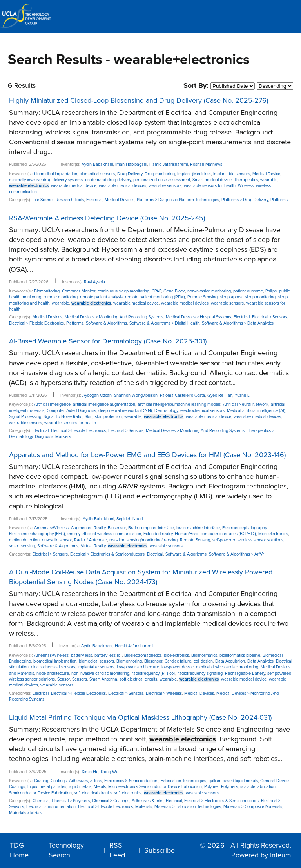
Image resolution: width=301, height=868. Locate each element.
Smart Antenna (103, 679)
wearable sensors (165, 186)
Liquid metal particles (47, 787)
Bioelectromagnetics (143, 655)
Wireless (246, 186)
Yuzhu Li (243, 395)
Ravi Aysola (94, 282)
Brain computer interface (151, 528)
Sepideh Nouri (130, 519)
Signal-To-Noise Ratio (63, 417)
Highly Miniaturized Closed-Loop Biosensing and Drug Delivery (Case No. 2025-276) (139, 100)
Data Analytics (260, 661)
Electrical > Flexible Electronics (36, 323)
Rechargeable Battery (245, 673)
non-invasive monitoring (209, 291)
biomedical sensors (97, 174)
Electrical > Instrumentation (51, 807)
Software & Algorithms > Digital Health (164, 323)
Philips (271, 291)
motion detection (24, 540)
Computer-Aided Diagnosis (71, 411)
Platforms (279, 200)
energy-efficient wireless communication (104, 534)
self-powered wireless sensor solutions (248, 540)
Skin (89, 417)
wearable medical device (74, 186)
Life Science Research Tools (58, 200)
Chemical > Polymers (71, 801)
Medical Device (266, 174)
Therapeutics (246, 180)
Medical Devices (120, 200)
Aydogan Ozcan (97, 395)
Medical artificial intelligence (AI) (256, 411)
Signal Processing (25, 417)
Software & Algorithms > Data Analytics (238, 323)
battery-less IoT (108, 655)
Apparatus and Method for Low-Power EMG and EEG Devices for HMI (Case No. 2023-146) (147, 455)
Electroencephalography (244, 528)
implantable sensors (232, 174)
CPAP (156, 291)
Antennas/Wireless (51, 528)
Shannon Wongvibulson (136, 395)
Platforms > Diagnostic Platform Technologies (178, 200)
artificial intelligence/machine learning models (179, 404)
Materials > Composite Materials (253, 807)
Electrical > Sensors (270, 317)
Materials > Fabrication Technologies (188, 807)
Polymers (229, 787)
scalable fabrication (258, 787)
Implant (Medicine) (194, 174)
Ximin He (90, 772)
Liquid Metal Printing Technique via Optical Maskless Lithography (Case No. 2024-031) (140, 717)
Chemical (41, 801)
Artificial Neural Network (246, 404)
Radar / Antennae (91, 540)
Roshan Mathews (206, 164)
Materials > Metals (26, 813)
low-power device (178, 667)
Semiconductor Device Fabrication (40, 793)
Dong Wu (110, 772)
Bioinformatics (204, 655)
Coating (41, 781)
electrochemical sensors (202, 411)
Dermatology (166, 411)
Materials (144, 807)
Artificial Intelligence (52, 404)
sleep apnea (231, 297)
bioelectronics (176, 655)
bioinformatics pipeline (240, 655)
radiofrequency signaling (200, 673)
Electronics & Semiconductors (131, 781)
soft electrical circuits (138, 679)
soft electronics (128, 793)
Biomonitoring (47, 291)
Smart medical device (212, 180)
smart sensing (22, 546)
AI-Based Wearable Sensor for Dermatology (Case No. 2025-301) (108, 341)
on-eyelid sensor (57, 540)
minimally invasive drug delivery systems (46, 180)
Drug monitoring (160, 174)
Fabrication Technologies (183, 781)
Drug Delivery (130, 174)
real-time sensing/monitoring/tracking (143, 540)
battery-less (82, 655)
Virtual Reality (93, 546)
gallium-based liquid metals (233, 781)
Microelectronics (273, 534)
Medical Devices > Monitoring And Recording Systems (114, 317)
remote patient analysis (101, 297)
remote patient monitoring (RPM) (155, 297)
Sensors (80, 679)
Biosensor (117, 528)
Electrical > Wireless (164, 693)
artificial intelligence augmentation (104, 404)
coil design (203, 661)
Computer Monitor (79, 291)
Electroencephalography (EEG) (37, 534)
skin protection (108, 417)
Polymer (211, 787)
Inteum (281, 855)
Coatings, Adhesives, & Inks (76, 781)
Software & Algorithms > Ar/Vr (237, 554)
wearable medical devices (122, 186)
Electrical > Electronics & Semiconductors (107, 554)
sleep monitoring (260, 297)
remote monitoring (61, 297)
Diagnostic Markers (53, 437)
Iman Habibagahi (131, 164)
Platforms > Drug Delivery (245, 200)
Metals (100, 787)
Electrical (94, 200)
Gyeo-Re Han (220, 395)
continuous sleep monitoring (123, 291)
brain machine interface (198, 528)
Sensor (63, 679)
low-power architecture (138, 667)
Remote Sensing (202, 297)
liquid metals (80, 787)
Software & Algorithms (106, 323)
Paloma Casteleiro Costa (182, 395)
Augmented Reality (88, 528)
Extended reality (158, 534)
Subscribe (160, 850)
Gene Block (174, 291)
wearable (269, 180)
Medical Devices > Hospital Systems (199, 317)
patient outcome (248, 291)
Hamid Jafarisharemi (169, 164)
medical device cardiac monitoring (227, 667)
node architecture (53, 673)
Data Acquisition (230, 661)
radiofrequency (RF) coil (153, 673)
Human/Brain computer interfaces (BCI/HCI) (215, 534)
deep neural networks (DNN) (125, 411)
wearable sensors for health (210, 186)
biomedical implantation (56, 174)
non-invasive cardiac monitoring (100, 673)
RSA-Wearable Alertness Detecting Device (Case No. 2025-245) (107, 218)
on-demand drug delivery (108, 180)
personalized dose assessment (162, 180)
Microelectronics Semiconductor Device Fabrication (155, 787)
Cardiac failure (178, 661)
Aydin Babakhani (97, 164)
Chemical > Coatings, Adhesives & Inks (128, 801)
